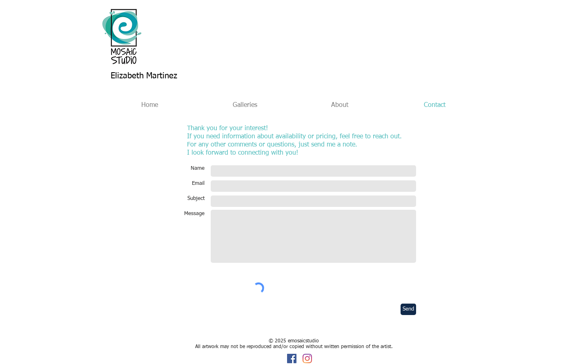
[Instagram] (307, 358)
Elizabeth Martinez (144, 76)
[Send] (408, 309)
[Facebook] (292, 358)
